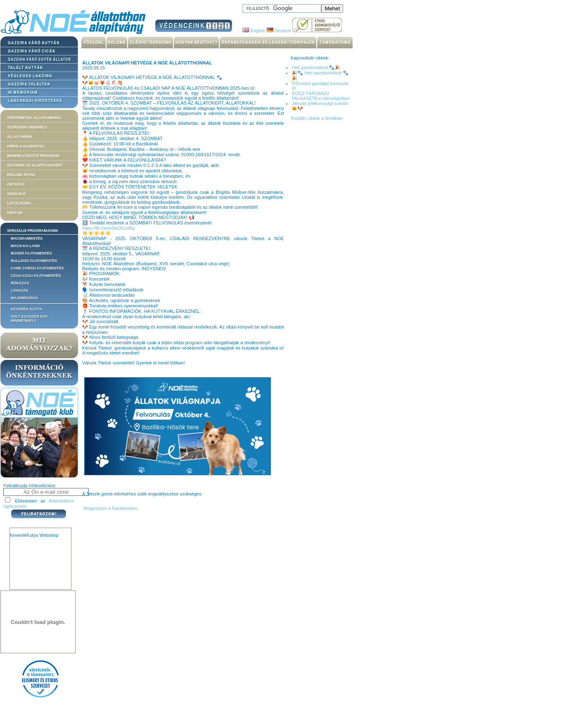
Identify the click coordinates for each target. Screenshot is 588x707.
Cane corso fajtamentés (37, 268)
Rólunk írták (21, 175)
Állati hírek (20, 137)
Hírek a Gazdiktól (26, 146)
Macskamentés (27, 238)
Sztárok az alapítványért (35, 165)
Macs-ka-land (25, 246)
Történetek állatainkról (34, 118)
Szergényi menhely (27, 127)
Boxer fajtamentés (31, 253)
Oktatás (16, 184)
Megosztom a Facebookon (110, 508)
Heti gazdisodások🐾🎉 (316, 67)
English (254, 31)
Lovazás (19, 290)
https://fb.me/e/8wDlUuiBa (108, 228)
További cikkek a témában (317, 118)
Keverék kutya (26, 309)
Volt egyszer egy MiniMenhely (29, 319)
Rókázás (20, 283)
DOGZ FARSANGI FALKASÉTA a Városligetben (321, 96)
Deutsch (279, 31)
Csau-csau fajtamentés (36, 276)
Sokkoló (17, 194)
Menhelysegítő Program (33, 156)
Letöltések (19, 203)
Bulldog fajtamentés (34, 261)
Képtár (15, 213)
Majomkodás (24, 298)
